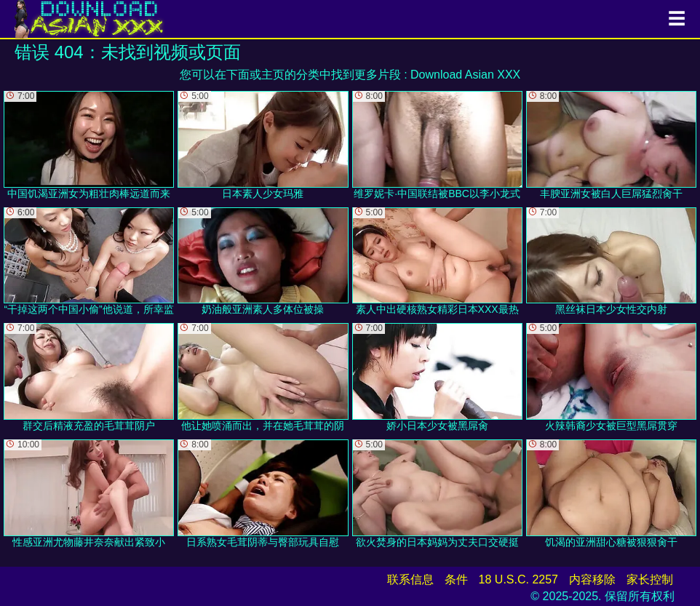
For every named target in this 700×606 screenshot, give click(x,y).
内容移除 (592, 579)
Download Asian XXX (465, 75)
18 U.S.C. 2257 (518, 579)
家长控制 (650, 579)
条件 (456, 579)
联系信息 (410, 579)
